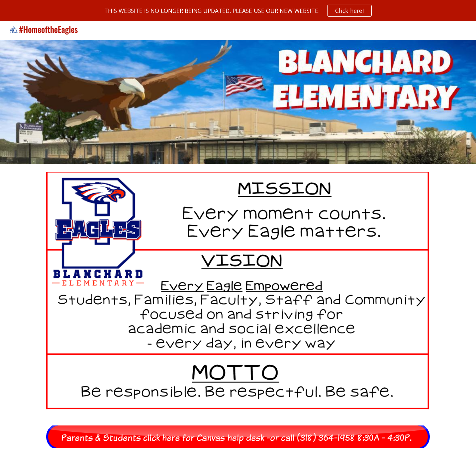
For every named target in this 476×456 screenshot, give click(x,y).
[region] (238, 11)
